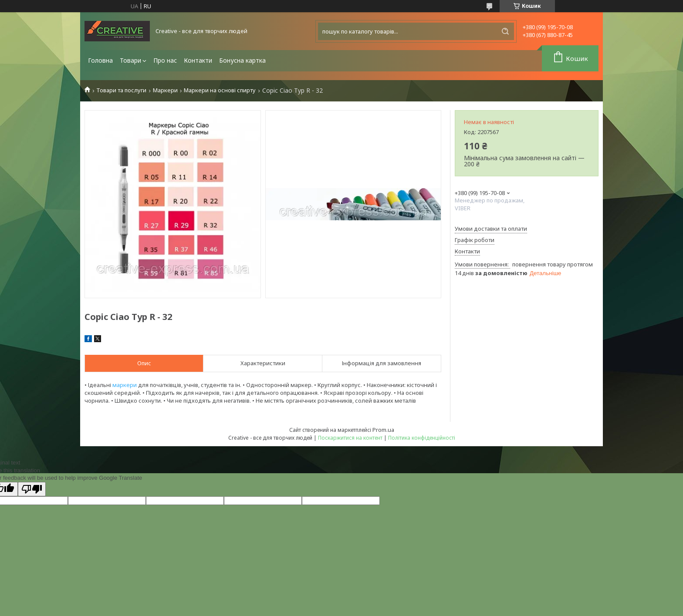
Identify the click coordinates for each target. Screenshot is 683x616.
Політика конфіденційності (422, 438)
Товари (130, 60)
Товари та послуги (121, 90)
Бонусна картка (242, 60)
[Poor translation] (32, 489)
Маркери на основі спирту (220, 90)
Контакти (198, 60)
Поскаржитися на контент (350, 438)
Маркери (165, 90)
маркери (125, 385)
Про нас (165, 60)
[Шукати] (505, 31)
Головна (100, 60)
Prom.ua (383, 430)
